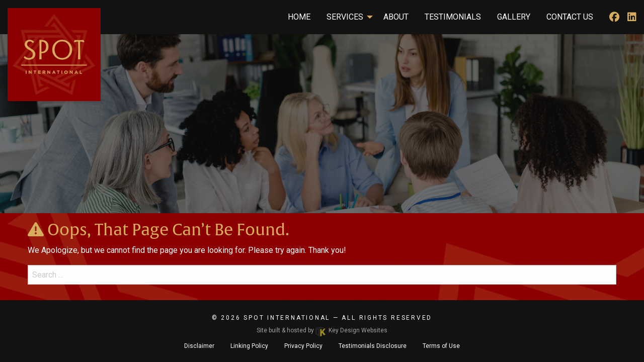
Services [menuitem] (345, 17)
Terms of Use (441, 346)
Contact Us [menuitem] (570, 17)
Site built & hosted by (322, 330)
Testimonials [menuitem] (453, 17)
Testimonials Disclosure (373, 346)
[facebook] (614, 17)
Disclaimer (199, 346)
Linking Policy (249, 346)
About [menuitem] (396, 17)
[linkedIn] (632, 17)
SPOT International (287, 318)
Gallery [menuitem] (514, 17)
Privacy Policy (303, 346)
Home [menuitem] (299, 17)
